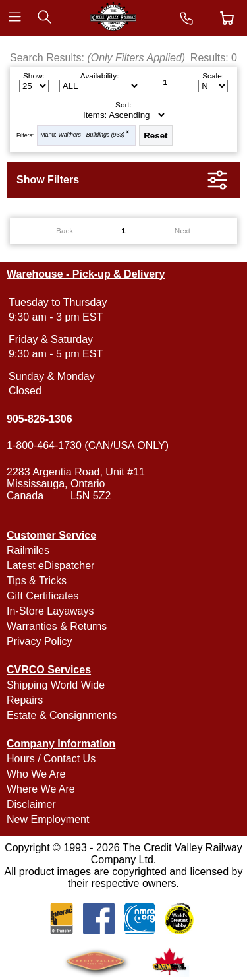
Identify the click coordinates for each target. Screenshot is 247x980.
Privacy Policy (40, 641)
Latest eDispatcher (50, 566)
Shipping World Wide (56, 685)
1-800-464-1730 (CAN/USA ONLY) (88, 445)
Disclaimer (31, 804)
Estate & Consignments (62, 715)
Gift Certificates (42, 596)
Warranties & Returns (57, 626)
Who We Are (36, 774)
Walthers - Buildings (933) (92, 135)
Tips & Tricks (37, 581)
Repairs (25, 700)
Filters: (25, 135)
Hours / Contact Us (51, 759)
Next (182, 230)
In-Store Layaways (50, 611)
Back (65, 230)
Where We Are (41, 789)
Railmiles (28, 550)
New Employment (48, 819)
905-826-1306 (40, 419)
